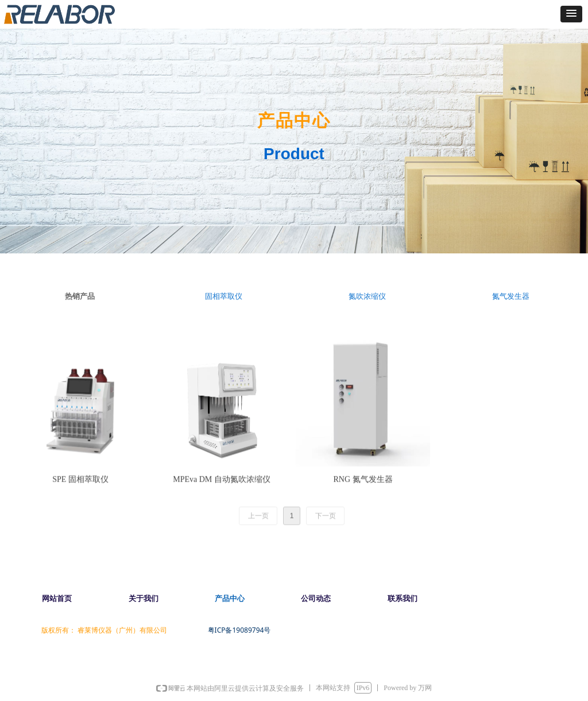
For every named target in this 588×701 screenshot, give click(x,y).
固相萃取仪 (224, 296)
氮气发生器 (511, 296)
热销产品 (80, 296)
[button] (571, 14)
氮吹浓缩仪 (367, 296)
